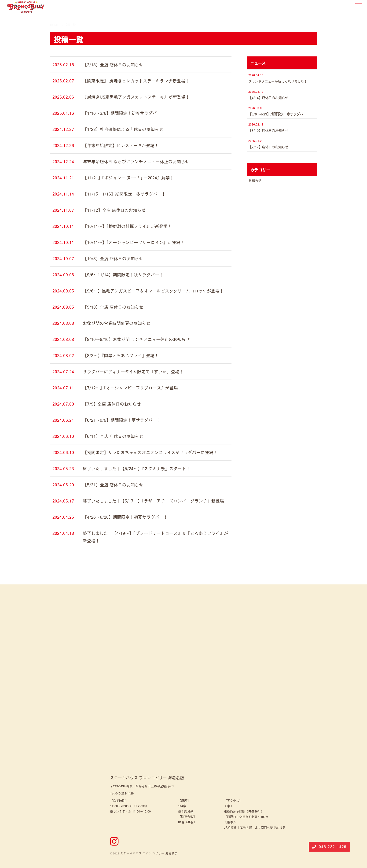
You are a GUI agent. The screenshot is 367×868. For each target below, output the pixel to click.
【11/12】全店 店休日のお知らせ (114, 210)
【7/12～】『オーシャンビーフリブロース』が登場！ (132, 388)
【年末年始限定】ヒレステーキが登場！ (121, 145)
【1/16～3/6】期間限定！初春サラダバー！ (124, 113)
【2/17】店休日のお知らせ (268, 147)
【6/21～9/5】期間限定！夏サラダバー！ (122, 420)
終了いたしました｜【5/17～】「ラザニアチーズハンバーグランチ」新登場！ (156, 501)
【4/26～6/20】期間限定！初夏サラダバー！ (125, 517)
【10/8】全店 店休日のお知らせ (113, 259)
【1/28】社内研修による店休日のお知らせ (123, 129)
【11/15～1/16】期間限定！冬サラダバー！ (124, 194)
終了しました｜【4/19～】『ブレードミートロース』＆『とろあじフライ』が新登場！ (156, 537)
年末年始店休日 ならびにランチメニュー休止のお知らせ (136, 162)
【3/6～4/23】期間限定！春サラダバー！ (279, 114)
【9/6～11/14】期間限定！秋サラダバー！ (123, 275)
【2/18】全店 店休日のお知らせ (113, 65)
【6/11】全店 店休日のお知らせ (113, 436)
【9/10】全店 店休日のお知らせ (113, 307)
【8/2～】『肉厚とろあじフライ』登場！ (121, 355)
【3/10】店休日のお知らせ (268, 130)
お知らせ (255, 180)
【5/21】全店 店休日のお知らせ (113, 485)
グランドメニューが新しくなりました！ (278, 81)
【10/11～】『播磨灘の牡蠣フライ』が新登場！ (127, 226)
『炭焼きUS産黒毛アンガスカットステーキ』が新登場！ (136, 97)
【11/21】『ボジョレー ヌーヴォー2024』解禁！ (128, 178)
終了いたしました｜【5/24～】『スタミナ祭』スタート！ (137, 469)
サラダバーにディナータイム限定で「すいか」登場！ (133, 372)
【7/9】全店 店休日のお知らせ (112, 404)
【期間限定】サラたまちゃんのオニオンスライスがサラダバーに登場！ (150, 452)
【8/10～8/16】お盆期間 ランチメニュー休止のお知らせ (136, 339)
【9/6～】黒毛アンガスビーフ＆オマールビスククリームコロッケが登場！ (153, 291)
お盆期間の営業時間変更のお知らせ (117, 323)
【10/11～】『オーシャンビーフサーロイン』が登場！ (134, 242)
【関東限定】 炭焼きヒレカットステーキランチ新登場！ (136, 81)
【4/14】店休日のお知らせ (268, 98)
